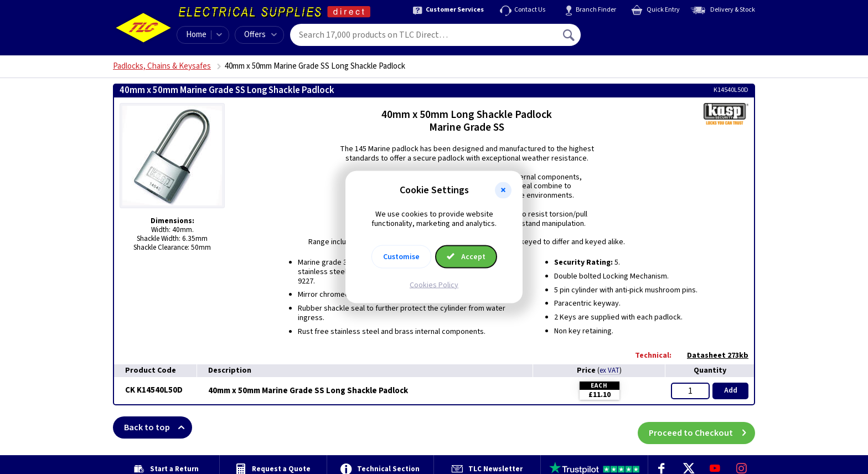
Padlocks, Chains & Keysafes (162, 66)
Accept (466, 256)
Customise (401, 256)
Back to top (158, 427)
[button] (503, 190)
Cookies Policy (434, 285)
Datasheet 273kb (712, 355)
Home (196, 35)
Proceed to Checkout (702, 427)
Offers (260, 35)
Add (731, 390)
